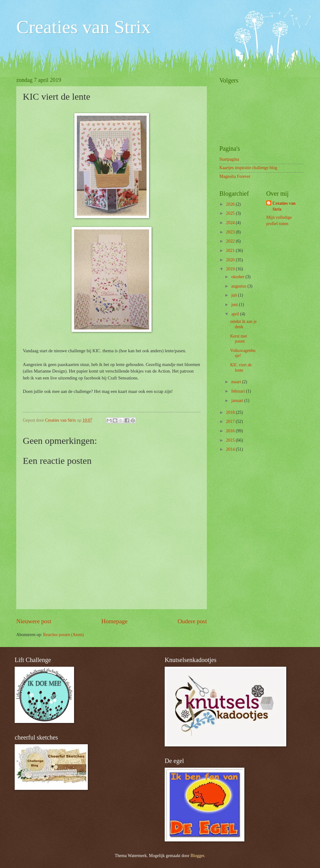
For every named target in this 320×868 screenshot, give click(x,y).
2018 (231, 412)
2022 (231, 241)
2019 (231, 269)
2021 (231, 251)
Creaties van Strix (83, 27)
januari (238, 401)
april (236, 314)
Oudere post (192, 621)
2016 (231, 431)
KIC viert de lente (241, 368)
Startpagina (229, 159)
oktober (238, 277)
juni (235, 305)
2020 (231, 260)
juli (235, 295)
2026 (231, 204)
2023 (231, 232)
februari (239, 391)
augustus (239, 286)
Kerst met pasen (238, 339)
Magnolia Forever (235, 176)
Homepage (114, 621)
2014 (231, 449)
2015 (231, 440)
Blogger (197, 856)
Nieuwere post (34, 621)
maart (237, 382)
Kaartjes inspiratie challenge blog (248, 168)
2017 (231, 421)
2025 (231, 213)
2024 (231, 223)
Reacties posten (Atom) (63, 635)
